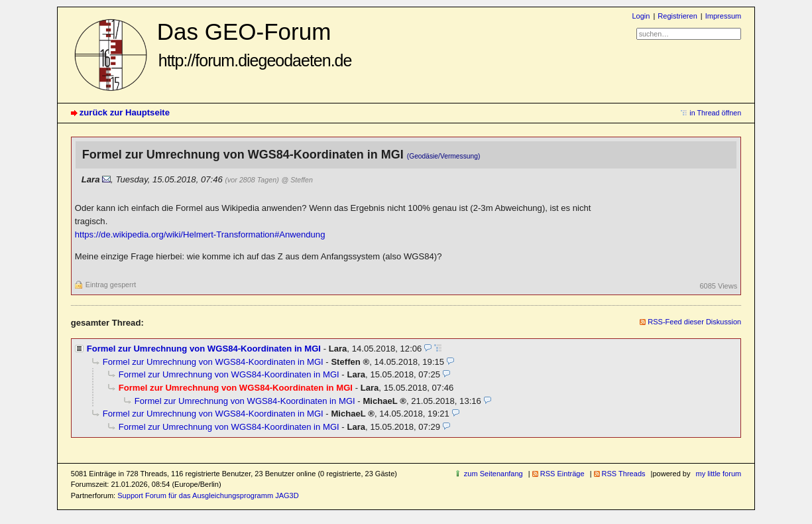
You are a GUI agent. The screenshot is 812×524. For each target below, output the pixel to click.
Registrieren (677, 16)
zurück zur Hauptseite (125, 112)
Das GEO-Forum (255, 44)
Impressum (724, 16)
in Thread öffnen (715, 113)
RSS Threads (624, 474)
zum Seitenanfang (493, 474)
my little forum (719, 474)
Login (641, 16)
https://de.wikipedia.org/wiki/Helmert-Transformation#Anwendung (200, 234)
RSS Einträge (562, 474)
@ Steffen (297, 180)
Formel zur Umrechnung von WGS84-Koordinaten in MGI (204, 349)
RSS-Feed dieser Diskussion (694, 322)
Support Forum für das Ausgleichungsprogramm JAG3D (208, 495)
